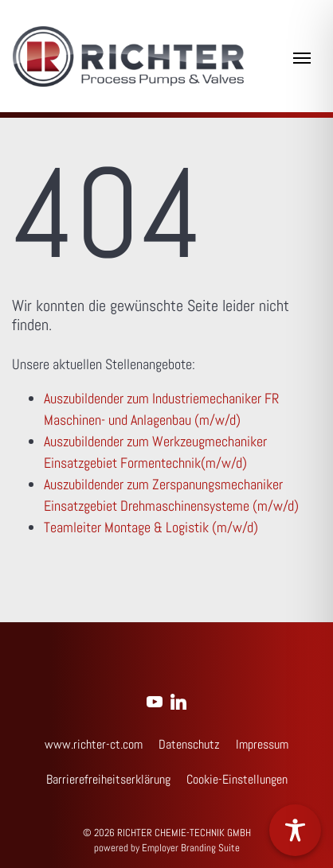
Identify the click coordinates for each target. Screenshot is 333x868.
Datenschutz (189, 744)
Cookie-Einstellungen (237, 779)
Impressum (262, 744)
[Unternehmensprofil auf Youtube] (155, 700)
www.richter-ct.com (94, 744)
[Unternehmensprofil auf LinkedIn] (178, 700)
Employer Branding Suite (191, 848)
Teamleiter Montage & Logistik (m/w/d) (151, 527)
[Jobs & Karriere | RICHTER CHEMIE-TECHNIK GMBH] (128, 56)
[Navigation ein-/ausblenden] (302, 56)
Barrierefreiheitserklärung (108, 779)
